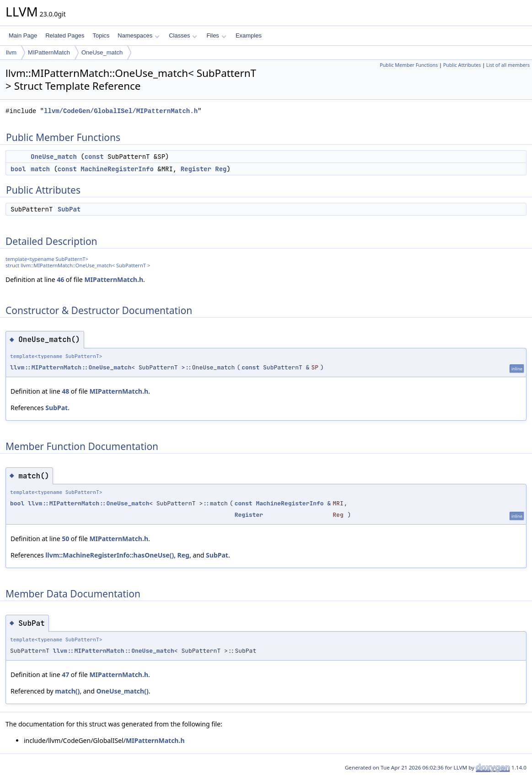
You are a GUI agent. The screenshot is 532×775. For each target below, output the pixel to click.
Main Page (23, 35)
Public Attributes (462, 65)
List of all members (508, 65)
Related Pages (65, 35)
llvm (11, 52)
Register (196, 169)
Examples (249, 35)
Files (216, 35)
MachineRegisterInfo (117, 169)
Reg (221, 169)
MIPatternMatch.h (114, 279)
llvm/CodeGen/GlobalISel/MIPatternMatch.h (121, 111)
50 (65, 539)
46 (60, 279)
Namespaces (138, 35)
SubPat (69, 209)
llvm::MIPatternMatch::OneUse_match (71, 367)
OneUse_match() (122, 691)
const (94, 157)
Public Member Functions (409, 65)
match (40, 169)
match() (67, 691)
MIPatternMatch (49, 52)
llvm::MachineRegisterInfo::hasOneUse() (110, 555)
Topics (101, 35)
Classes (183, 35)
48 (65, 391)
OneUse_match (102, 52)
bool (18, 169)
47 (65, 675)
